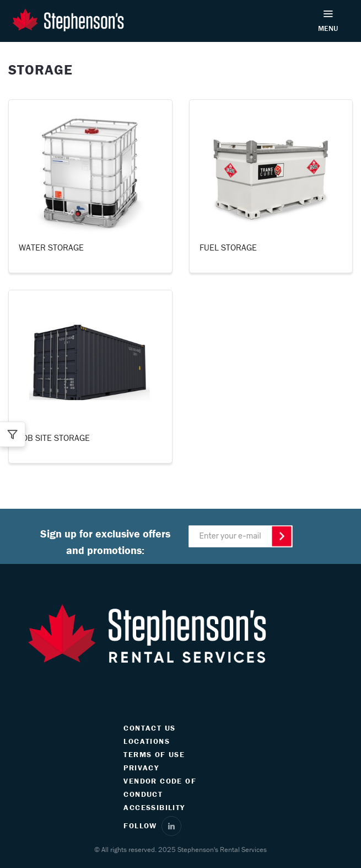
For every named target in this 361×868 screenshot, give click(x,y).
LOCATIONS (147, 741)
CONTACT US (149, 728)
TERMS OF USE (154, 754)
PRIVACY (141, 768)
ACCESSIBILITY (154, 807)
